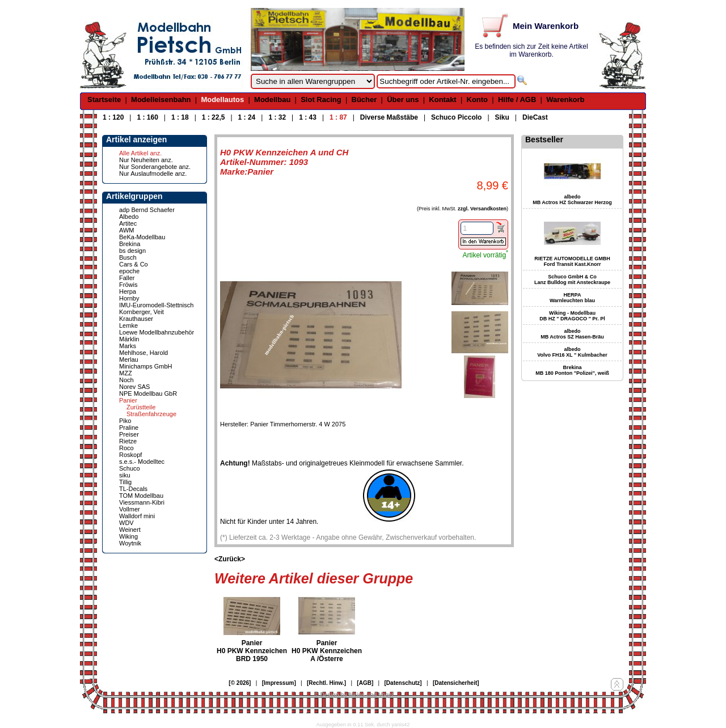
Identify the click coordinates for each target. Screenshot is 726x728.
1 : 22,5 (214, 117)
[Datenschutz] (403, 683)
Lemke (128, 325)
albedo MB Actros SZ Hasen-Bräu (572, 334)
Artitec (128, 223)
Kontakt (442, 100)
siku (125, 475)
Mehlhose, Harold (143, 353)
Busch (128, 257)
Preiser (129, 434)
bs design (132, 251)
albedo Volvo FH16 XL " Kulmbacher (572, 352)
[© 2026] (240, 683)
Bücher (364, 100)
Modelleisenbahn (161, 100)
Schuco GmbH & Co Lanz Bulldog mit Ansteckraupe (572, 280)
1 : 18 (180, 117)
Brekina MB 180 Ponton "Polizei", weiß (572, 370)
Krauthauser (136, 319)
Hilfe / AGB (517, 100)
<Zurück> (230, 559)
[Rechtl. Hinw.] (326, 683)
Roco (126, 448)
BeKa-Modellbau (142, 237)
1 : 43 (308, 117)
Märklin (129, 339)
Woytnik (130, 543)
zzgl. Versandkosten (482, 209)
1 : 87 (338, 117)
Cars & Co (134, 264)
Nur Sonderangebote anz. (155, 167)
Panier (128, 400)
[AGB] (365, 683)
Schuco (130, 468)
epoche (129, 271)
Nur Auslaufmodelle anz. (153, 173)
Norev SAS (134, 387)
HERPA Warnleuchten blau (572, 298)
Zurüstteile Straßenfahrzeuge (151, 410)
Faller (127, 278)
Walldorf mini (137, 516)
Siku (502, 117)
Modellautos (222, 100)
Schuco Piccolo (456, 117)
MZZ (126, 373)
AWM (126, 230)
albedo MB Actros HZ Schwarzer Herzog (572, 200)
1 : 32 (277, 117)
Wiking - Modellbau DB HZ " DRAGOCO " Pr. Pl (572, 316)
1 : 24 (247, 117)
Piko (125, 421)
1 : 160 (147, 117)
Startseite (104, 100)
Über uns (403, 100)
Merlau (129, 359)
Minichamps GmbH (146, 366)
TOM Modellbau (141, 496)
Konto (478, 100)
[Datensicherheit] (456, 683)
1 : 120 (113, 117)
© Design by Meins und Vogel (354, 695)
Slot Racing (321, 100)
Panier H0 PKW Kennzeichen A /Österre (327, 651)
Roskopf (130, 455)
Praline (129, 428)
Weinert (130, 530)
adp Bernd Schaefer (147, 210)
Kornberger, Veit (142, 312)
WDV (126, 523)
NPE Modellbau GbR (148, 393)
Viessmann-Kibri (142, 502)
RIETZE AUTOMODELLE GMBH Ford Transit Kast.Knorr (572, 261)
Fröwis (128, 285)
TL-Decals (133, 489)
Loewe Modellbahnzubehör (157, 332)
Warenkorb (565, 100)
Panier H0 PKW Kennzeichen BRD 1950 (252, 651)
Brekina (130, 244)
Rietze (128, 441)
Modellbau (272, 100)
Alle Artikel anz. (140, 153)
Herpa (128, 291)
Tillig (125, 482)
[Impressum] (279, 683)
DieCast (535, 117)
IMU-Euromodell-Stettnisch (156, 305)
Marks (128, 346)
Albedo (129, 217)
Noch (126, 380)
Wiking (128, 536)
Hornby (129, 298)
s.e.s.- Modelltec (142, 462)
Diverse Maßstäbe (389, 117)
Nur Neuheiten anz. (146, 160)
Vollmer (130, 509)
